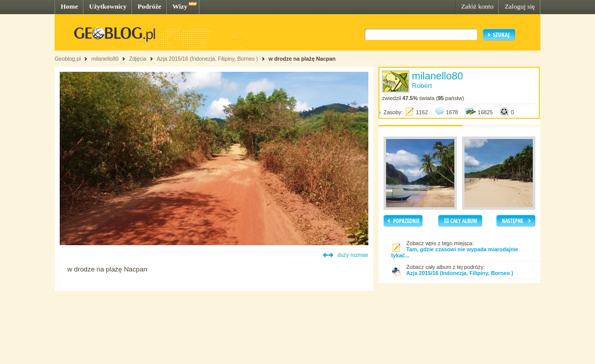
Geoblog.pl (68, 59)
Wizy (180, 6)
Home (69, 6)
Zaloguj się (520, 6)
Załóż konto (477, 6)
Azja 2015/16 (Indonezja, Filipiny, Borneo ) (207, 59)
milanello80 (105, 59)
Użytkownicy (108, 6)
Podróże (150, 6)
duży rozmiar (353, 255)
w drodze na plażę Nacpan (302, 59)
